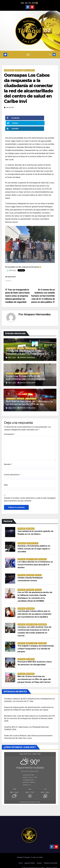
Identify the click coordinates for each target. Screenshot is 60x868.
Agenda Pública (30, 858)
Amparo (39, 858)
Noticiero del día (32, 538)
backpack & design (23, 852)
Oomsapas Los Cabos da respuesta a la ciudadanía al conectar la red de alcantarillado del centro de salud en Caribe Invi (28, 88)
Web (6, 480)
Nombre (8, 459)
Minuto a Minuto (29, 70)
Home (21, 858)
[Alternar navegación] (28, 55)
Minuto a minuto (52, 863)
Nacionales (30, 523)
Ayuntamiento (9, 70)
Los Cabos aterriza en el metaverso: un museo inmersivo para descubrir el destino (35, 559)
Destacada (19, 70)
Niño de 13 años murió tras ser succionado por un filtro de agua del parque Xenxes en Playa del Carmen (34, 674)
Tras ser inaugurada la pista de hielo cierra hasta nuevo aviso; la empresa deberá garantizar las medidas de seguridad (17, 291)
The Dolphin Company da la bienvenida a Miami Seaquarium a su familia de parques (36, 644)
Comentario (9, 429)
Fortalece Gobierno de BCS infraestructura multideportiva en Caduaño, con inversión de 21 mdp (27, 349)
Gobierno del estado (21, 368)
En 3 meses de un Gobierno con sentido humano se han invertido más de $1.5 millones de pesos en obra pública (43, 291)
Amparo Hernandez (37, 309)
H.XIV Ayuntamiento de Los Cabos (33, 863)
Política (38, 570)
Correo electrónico (12, 469)
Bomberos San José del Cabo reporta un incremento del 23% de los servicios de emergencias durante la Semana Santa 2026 (30, 713)
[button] (50, 55)
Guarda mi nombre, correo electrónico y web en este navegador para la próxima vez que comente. (30, 494)
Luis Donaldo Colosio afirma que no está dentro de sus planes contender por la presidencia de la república (34, 609)
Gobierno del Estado (51, 858)
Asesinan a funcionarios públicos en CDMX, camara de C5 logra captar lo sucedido (34, 544)
